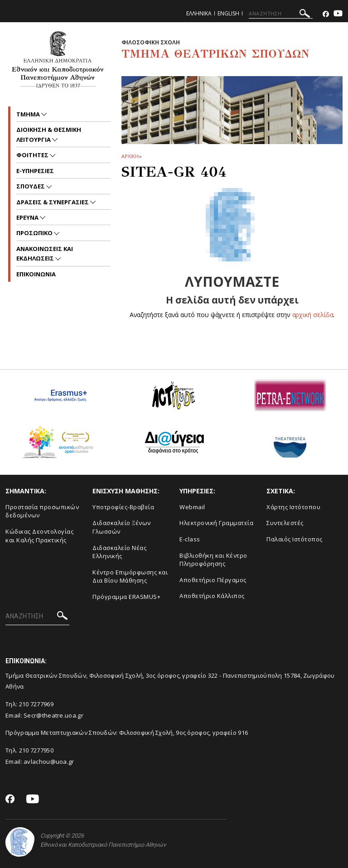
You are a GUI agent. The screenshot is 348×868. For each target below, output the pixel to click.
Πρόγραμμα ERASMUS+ (126, 597)
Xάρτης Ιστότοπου (293, 507)
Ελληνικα (199, 13)
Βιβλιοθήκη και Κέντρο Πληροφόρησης (213, 560)
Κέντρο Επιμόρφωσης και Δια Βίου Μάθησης (130, 576)
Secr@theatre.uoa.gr (53, 715)
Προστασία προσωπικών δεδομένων (42, 511)
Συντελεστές (285, 523)
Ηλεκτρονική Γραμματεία (216, 523)
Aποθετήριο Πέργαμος (213, 580)
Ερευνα (28, 217)
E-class (190, 539)
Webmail (192, 507)
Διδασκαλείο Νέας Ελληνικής (119, 552)
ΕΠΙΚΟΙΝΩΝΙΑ (36, 274)
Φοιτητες (33, 155)
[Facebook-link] (326, 14)
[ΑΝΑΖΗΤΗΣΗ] (281, 14)
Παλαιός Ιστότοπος (295, 539)
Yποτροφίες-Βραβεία (123, 507)
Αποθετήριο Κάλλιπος (212, 596)
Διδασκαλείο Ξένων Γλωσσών (122, 527)
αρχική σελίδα (313, 315)
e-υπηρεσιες (35, 171)
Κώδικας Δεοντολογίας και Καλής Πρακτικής (39, 536)
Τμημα (29, 114)
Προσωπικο (35, 233)
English (228, 13)
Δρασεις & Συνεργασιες (53, 202)
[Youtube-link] (338, 14)
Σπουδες (31, 186)
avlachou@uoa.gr (49, 762)
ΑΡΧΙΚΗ (130, 156)
